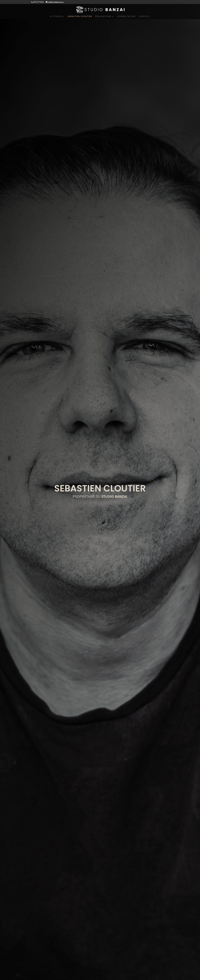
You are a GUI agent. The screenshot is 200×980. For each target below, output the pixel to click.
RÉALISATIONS (103, 17)
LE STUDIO (56, 17)
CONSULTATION (126, 17)
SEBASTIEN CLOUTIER (80, 17)
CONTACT (144, 17)
